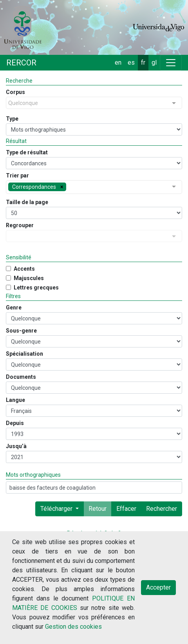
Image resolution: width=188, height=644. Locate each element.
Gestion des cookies (73, 627)
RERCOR (21, 63)
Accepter (158, 587)
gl (154, 62)
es (131, 62)
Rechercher (162, 509)
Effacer (126, 509)
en (118, 62)
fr (143, 62)
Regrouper (20, 225)
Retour (98, 509)
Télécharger (57, 509)
